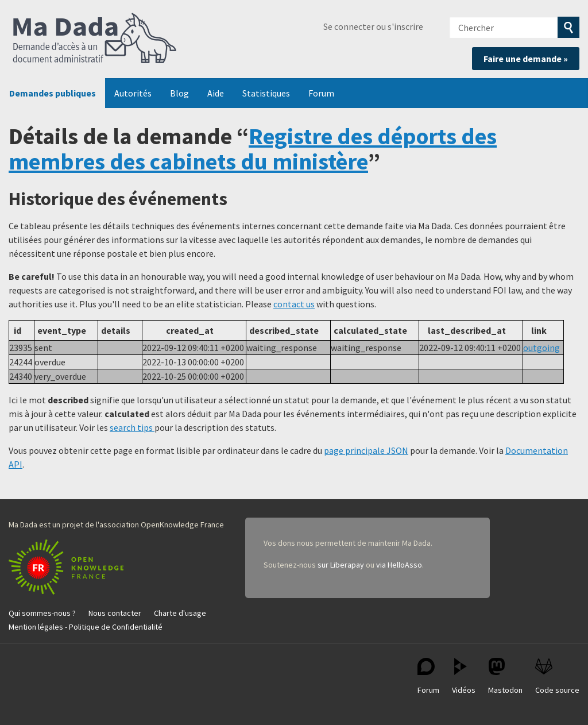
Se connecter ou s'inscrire (373, 26)
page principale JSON (366, 450)
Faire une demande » (526, 59)
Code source (557, 676)
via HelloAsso (399, 565)
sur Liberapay (341, 565)
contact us (294, 304)
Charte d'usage (180, 613)
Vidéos (464, 676)
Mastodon (505, 676)
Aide (216, 93)
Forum (321, 93)
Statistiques (266, 93)
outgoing (541, 348)
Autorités (133, 93)
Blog (179, 93)
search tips (132, 427)
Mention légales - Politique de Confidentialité (86, 627)
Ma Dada (95, 39)
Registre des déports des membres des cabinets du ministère (253, 149)
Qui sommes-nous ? (42, 613)
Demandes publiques (53, 93)
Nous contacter (115, 613)
